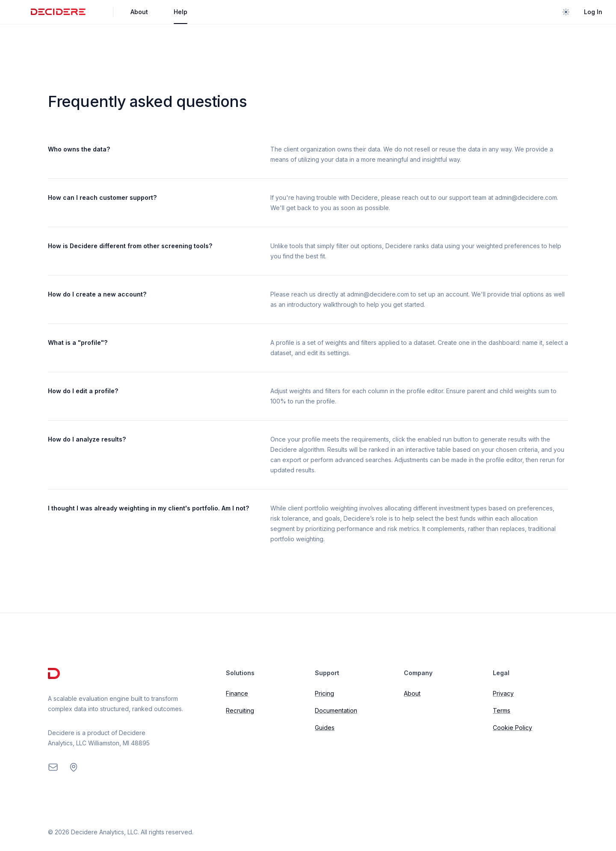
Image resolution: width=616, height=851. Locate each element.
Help (181, 12)
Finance (237, 693)
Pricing (324, 693)
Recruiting (240, 710)
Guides (325, 728)
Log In (593, 12)
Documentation (336, 710)
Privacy (503, 693)
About (139, 12)
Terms (502, 710)
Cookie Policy (512, 728)
